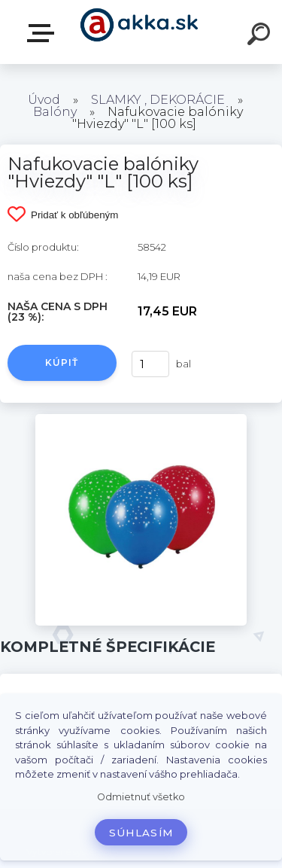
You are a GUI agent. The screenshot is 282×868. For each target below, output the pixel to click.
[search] (261, 36)
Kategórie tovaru (44, 33)
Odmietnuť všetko (141, 797)
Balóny (55, 112)
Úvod (44, 100)
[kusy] (150, 364)
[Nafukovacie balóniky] (141, 419)
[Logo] (139, 32)
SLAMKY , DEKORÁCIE (158, 100)
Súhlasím (141, 833)
